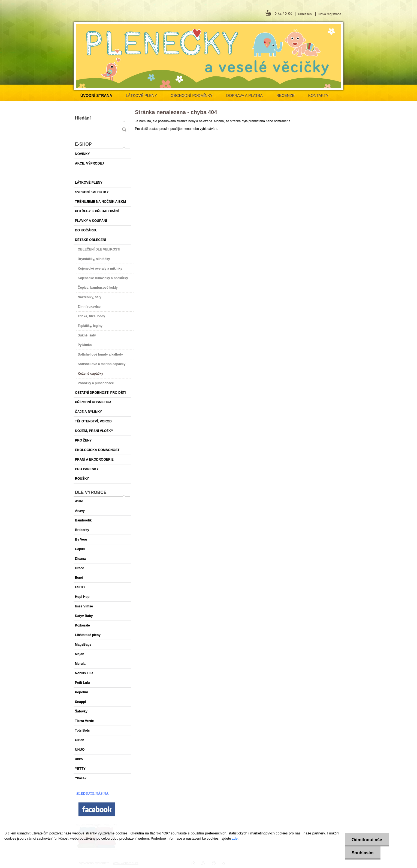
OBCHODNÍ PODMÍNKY (192, 96)
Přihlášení (305, 14)
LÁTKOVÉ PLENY (141, 96)
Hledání (83, 118)
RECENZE (285, 96)
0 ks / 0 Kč (283, 14)
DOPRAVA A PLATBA (244, 96)
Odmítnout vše (367, 840)
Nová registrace (330, 14)
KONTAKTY (318, 96)
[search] (124, 129)
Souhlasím (363, 853)
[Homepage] (96, 96)
